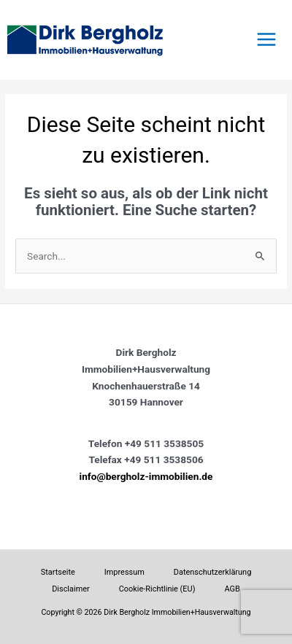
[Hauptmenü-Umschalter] (267, 40)
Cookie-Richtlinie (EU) (157, 589)
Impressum (124, 572)
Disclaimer (71, 589)
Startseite (58, 572)
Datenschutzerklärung (212, 572)
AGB (232, 589)
